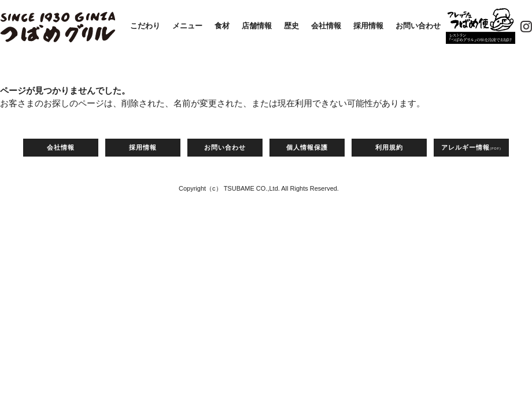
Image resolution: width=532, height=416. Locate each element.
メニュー (187, 26)
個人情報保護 (307, 147)
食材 (222, 26)
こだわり (145, 26)
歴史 (291, 26)
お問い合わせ (418, 26)
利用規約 (389, 147)
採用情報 (368, 26)
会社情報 (326, 26)
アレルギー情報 (471, 147)
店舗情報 (257, 26)
